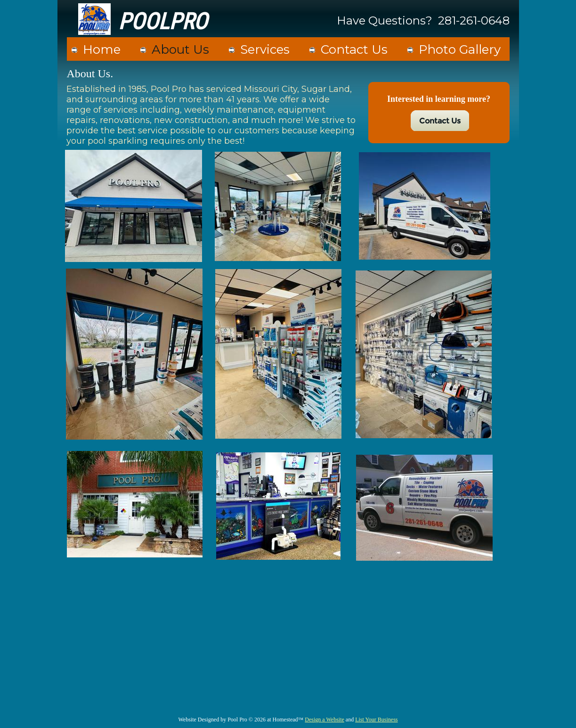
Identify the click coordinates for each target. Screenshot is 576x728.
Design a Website (324, 720)
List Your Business (376, 720)
